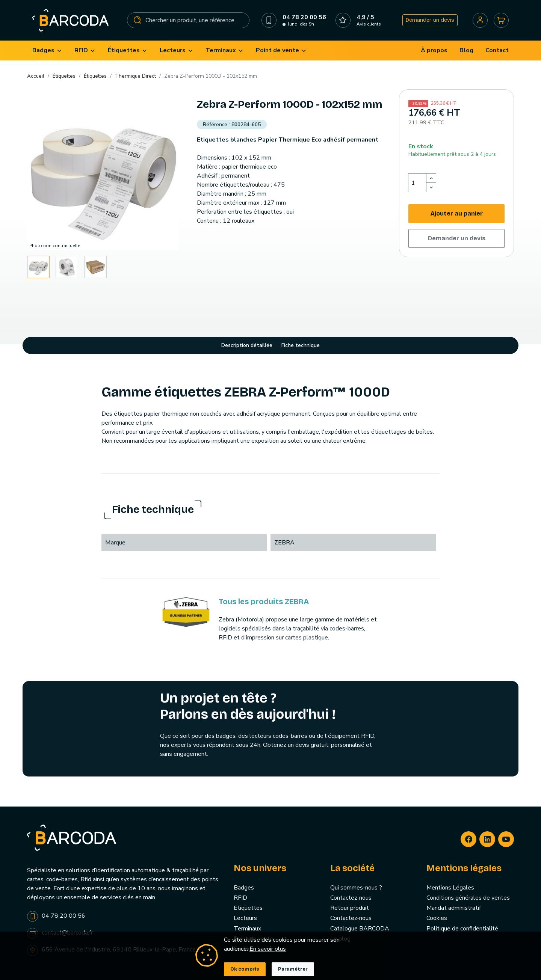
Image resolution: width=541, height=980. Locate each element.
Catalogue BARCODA (360, 929)
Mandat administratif (454, 908)
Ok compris (245, 969)
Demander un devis (430, 20)
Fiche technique (301, 345)
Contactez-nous (351, 898)
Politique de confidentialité (462, 929)
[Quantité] (417, 183)
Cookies (437, 918)
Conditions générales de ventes (468, 898)
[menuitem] (47, 51)
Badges (244, 888)
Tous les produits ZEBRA (264, 602)
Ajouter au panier (457, 213)
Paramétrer (293, 969)
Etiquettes (248, 908)
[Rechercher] (188, 20)
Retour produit (350, 908)
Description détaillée (247, 345)
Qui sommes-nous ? (356, 888)
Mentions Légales (450, 888)
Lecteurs (245, 918)
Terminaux (247, 929)
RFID (240, 898)
